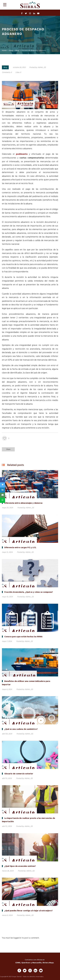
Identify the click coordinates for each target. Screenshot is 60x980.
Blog (5, 67)
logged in (17, 938)
